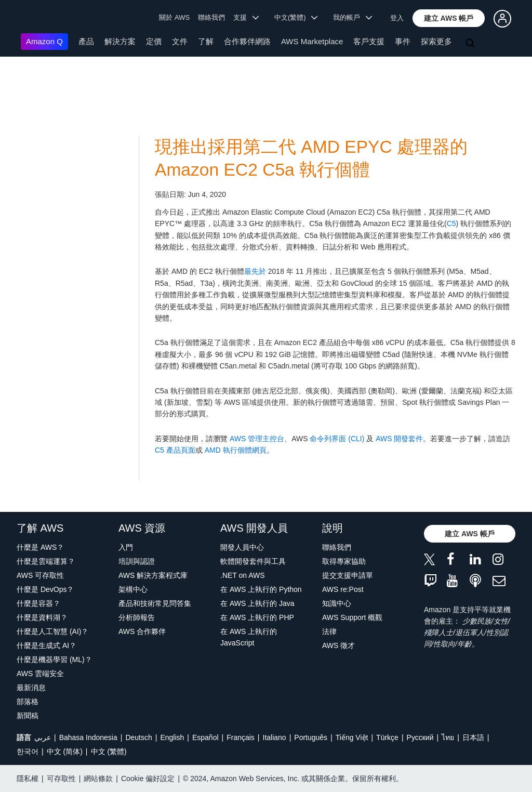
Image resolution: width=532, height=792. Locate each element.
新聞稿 (28, 716)
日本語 (473, 737)
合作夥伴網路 (247, 41)
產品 (86, 41)
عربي (43, 737)
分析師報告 (137, 617)
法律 (329, 631)
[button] (449, 18)
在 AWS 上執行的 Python (261, 589)
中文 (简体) (65, 751)
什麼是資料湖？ (42, 617)
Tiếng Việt (352, 737)
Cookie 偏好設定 (148, 778)
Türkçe (387, 737)
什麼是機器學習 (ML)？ (54, 659)
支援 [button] (246, 17)
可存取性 (61, 778)
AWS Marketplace (312, 41)
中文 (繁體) (109, 751)
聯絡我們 (211, 17)
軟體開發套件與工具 (253, 561)
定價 (154, 41)
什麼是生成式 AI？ (46, 645)
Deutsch (138, 737)
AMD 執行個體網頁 (235, 450)
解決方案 (120, 41)
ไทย (448, 737)
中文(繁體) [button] (296, 17)
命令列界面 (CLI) (337, 439)
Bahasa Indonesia (88, 737)
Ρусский (420, 737)
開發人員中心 (242, 547)
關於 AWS (174, 17)
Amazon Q (44, 41)
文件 (180, 41)
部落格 (28, 702)
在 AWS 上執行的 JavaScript (249, 637)
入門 (126, 547)
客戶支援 (369, 41)
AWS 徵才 (338, 645)
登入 (397, 18)
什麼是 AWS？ (40, 547)
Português (311, 737)
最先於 (255, 271)
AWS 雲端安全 (40, 674)
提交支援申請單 (348, 575)
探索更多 (436, 41)
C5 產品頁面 (175, 450)
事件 (403, 41)
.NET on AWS (243, 575)
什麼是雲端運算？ (46, 561)
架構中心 (133, 589)
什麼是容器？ (38, 603)
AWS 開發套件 (399, 439)
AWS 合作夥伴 (142, 631)
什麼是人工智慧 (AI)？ (52, 631)
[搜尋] (471, 44)
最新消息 (31, 688)
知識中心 (337, 603)
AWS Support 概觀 (352, 617)
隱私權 (28, 778)
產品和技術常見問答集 (155, 603)
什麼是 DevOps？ (45, 589)
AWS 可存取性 (40, 575)
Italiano (275, 737)
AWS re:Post (343, 589)
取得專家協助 (344, 561)
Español (205, 737)
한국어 (28, 751)
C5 (451, 223)
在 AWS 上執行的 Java (257, 603)
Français (241, 737)
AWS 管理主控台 (257, 439)
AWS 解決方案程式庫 (153, 575)
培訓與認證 (137, 561)
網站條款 (98, 778)
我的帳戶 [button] (353, 17)
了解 (206, 41)
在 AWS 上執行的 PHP (257, 617)
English (172, 737)
